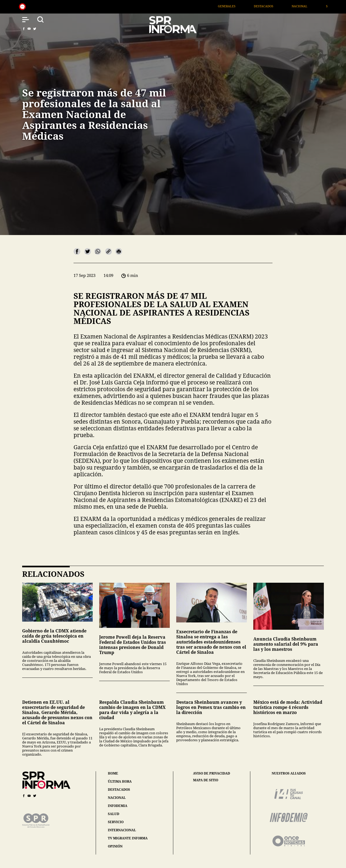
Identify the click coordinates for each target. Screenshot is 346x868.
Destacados (281, 6)
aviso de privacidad (212, 773)
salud (114, 814)
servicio (116, 822)
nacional (117, 798)
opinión (115, 846)
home (113, 773)
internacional (122, 830)
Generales (244, 6)
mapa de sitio (206, 780)
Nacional (317, 6)
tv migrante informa (128, 838)
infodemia (118, 806)
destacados (119, 790)
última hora (120, 781)
